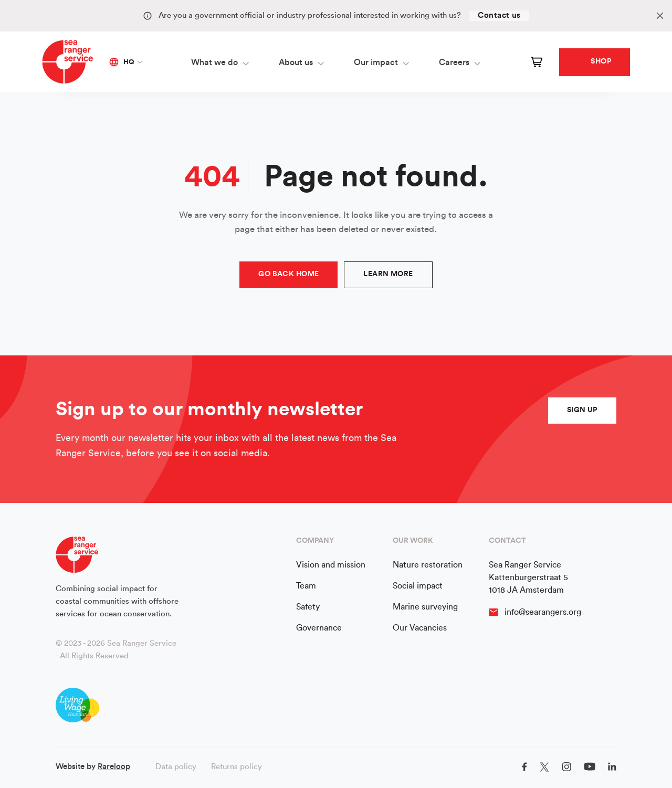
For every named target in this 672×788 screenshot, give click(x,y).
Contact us (499, 15)
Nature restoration (428, 565)
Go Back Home (288, 274)
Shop (601, 61)
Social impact (418, 586)
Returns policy (237, 767)
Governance (319, 628)
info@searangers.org (543, 612)
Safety (308, 607)
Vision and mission (331, 565)
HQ (122, 62)
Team (306, 586)
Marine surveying (425, 607)
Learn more (388, 274)
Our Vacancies (420, 628)
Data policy (176, 767)
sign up (582, 410)
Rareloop (114, 767)
